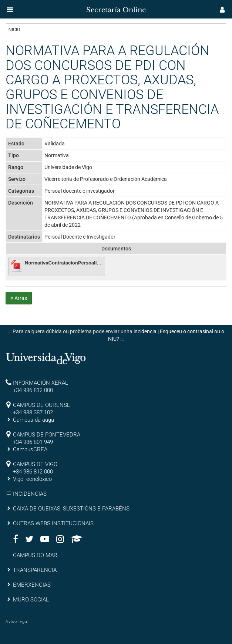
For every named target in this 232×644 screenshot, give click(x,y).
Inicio (14, 30)
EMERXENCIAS (32, 585)
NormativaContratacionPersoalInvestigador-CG (79, 263)
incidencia (145, 331)
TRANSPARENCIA (35, 570)
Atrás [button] (19, 298)
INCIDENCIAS (30, 494)
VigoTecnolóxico (32, 479)
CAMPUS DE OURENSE (42, 405)
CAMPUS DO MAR (35, 555)
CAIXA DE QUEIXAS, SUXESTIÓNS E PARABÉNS (71, 509)
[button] (10, 10)
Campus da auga (33, 420)
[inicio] (20, 7)
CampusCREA (30, 449)
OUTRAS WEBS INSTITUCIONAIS (53, 523)
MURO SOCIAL (31, 600)
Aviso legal (17, 622)
